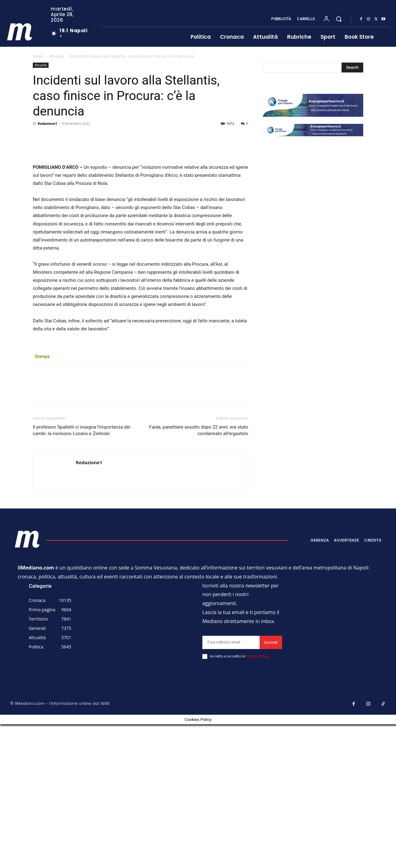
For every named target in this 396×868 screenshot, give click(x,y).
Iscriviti (271, 786)
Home (38, 56)
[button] (339, 19)
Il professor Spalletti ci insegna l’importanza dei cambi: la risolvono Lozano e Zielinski (82, 574)
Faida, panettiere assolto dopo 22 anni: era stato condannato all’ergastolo (199, 574)
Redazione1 (47, 123)
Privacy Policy (258, 800)
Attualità (56, 56)
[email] (231, 786)
